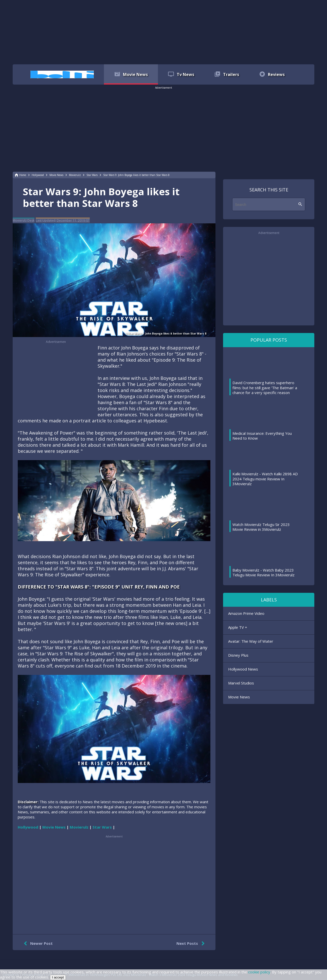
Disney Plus (238, 655)
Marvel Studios (241, 683)
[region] (163, 32)
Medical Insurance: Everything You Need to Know (262, 436)
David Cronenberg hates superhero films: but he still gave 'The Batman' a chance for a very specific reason (265, 388)
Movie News (239, 697)
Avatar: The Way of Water (251, 641)
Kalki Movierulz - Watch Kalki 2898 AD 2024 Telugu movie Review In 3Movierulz (265, 479)
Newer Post (37, 944)
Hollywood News (243, 669)
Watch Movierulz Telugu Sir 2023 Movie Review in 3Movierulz (261, 527)
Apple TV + (238, 627)
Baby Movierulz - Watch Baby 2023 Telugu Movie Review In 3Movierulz (264, 573)
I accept (58, 977)
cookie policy (259, 972)
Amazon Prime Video (246, 613)
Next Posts (192, 944)
